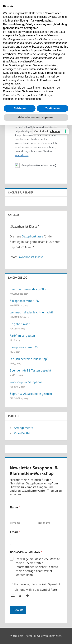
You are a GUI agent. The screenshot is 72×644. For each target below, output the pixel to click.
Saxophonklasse (33, 236)
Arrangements (24, 428)
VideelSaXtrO (23, 433)
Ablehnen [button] (20, 108)
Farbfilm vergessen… (24, 336)
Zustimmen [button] (53, 108)
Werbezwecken (52, 50)
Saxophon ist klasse (30, 257)
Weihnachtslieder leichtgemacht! (31, 312)
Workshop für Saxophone (26, 382)
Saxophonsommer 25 (24, 347)
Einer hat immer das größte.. (29, 289)
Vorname (15, 523)
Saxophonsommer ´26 (24, 301)
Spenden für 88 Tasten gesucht (31, 370)
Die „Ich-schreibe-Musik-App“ (29, 359)
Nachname (44, 523)
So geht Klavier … (21, 324)
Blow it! (18, 610)
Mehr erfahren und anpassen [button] (36, 117)
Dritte (22, 35)
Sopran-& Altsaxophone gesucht (31, 394)
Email (15, 532)
